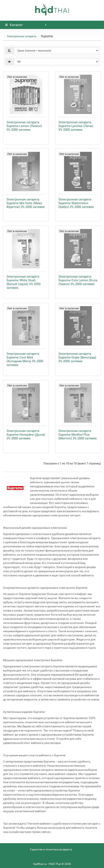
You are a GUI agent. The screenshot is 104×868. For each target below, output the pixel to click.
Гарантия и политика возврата (51, 849)
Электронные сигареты (22, 36)
